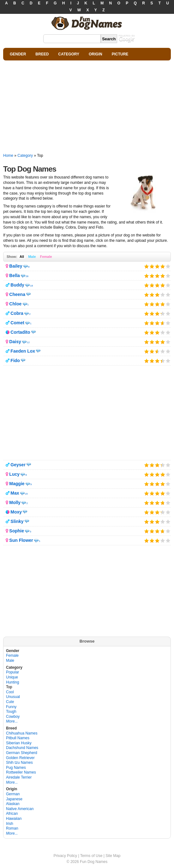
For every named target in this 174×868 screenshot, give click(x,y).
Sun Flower (21, 540)
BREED (42, 54)
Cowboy (13, 717)
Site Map (113, 856)
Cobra (17, 313)
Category (25, 156)
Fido (15, 360)
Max (15, 493)
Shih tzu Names (19, 763)
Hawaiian (14, 819)
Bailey (16, 266)
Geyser (18, 465)
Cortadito (20, 332)
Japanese (14, 799)
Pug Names (16, 768)
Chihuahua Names (22, 733)
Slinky (17, 521)
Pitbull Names (18, 738)
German (13, 794)
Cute (10, 702)
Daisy (15, 342)
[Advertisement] (87, 107)
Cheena (17, 294)
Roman (12, 828)
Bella (14, 275)
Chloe (15, 304)
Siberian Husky (19, 743)
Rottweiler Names (21, 772)
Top (9, 687)
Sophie (17, 531)
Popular (12, 672)
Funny (11, 707)
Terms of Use (91, 856)
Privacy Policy (65, 856)
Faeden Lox (23, 351)
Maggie (17, 484)
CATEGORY (69, 54)
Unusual (13, 697)
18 (31, 286)
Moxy (16, 512)
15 (26, 494)
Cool (10, 692)
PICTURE (120, 54)
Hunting (12, 682)
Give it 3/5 (157, 266)
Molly (15, 502)
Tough (11, 712)
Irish (10, 824)
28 (27, 276)
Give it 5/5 (166, 266)
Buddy (17, 285)
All (22, 257)
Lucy (14, 474)
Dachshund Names (22, 748)
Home (8, 156)
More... (12, 721)
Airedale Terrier (19, 777)
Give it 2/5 (152, 266)
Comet (17, 323)
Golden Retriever (20, 758)
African (12, 814)
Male (32, 257)
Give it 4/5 (163, 266)
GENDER (18, 54)
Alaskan (13, 804)
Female (46, 257)
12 (28, 342)
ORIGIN (96, 54)
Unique (12, 677)
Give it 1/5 (147, 266)
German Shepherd (22, 753)
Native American (20, 809)
